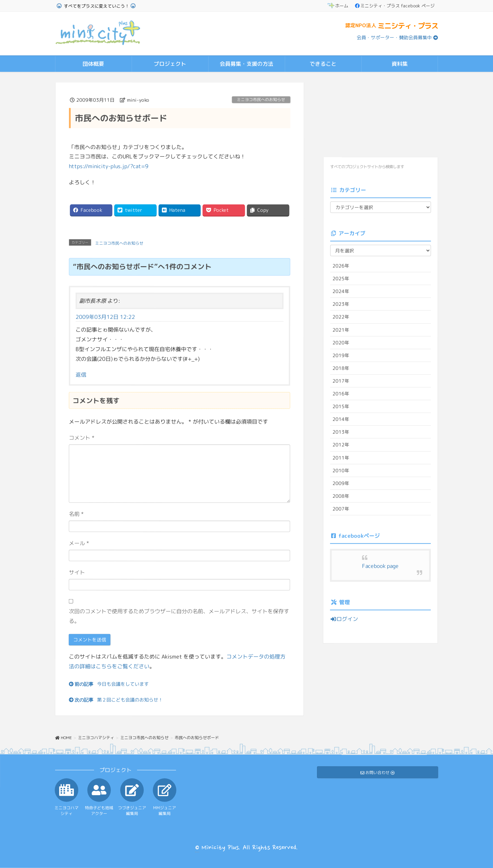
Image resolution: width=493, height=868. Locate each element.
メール (79, 543)
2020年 (341, 342)
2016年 (341, 394)
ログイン (344, 619)
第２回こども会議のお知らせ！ (130, 699)
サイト (77, 572)
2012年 (341, 445)
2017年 (341, 381)
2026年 (341, 266)
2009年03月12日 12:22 (105, 317)
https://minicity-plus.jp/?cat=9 (109, 166)
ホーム (338, 6)
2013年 (341, 432)
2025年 (341, 278)
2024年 (341, 291)
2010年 (341, 470)
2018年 (341, 368)
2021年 (341, 329)
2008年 (341, 496)
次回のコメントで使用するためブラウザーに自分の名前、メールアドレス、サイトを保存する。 (179, 616)
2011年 (341, 457)
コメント (82, 437)
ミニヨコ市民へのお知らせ (261, 100)
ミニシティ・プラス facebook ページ (395, 6)
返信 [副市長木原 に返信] (81, 374)
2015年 (341, 406)
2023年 (341, 304)
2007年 (341, 509)
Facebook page (380, 566)
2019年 (341, 355)
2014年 (341, 419)
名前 (76, 514)
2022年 (341, 317)
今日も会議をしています (123, 684)
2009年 (341, 483)
